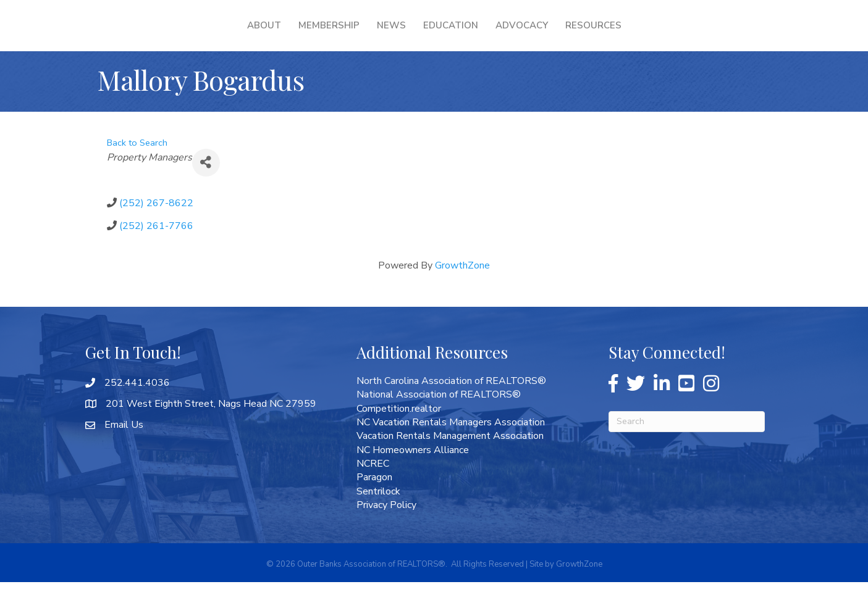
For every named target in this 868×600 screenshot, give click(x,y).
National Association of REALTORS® (439, 412)
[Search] (687, 440)
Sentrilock (378, 509)
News (312, 34)
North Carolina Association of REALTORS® (451, 399)
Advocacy (601, 34)
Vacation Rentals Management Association (450, 454)
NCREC (373, 481)
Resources (672, 34)
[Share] (206, 181)
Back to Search (137, 160)
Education (530, 34)
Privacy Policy (386, 523)
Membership (249, 34)
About (184, 34)
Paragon (374, 495)
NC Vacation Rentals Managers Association (451, 440)
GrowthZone (462, 283)
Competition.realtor (399, 427)
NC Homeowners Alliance (413, 468)
